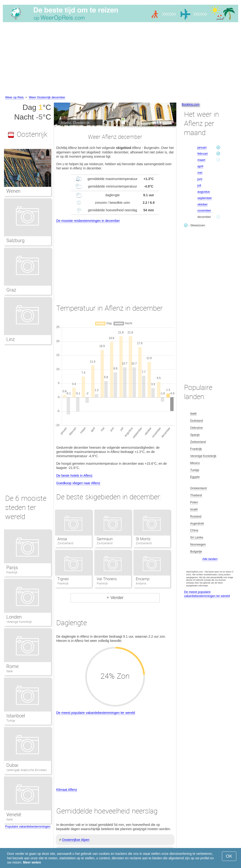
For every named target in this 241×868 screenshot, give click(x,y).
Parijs (12, 568)
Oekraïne (196, 428)
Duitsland (197, 421)
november (204, 210)
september (205, 198)
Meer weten (32, 862)
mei (200, 173)
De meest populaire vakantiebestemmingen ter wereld (96, 713)
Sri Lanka (197, 537)
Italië (10, 671)
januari (202, 147)
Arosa (62, 539)
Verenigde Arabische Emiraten (27, 770)
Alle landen (210, 559)
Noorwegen (198, 544)
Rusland (196, 516)
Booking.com (191, 104)
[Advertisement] (120, 60)
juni (200, 179)
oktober (203, 204)
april (200, 166)
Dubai (12, 765)
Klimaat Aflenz (67, 790)
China (194, 530)
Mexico (195, 463)
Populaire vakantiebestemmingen (28, 826)
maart (201, 160)
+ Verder (115, 598)
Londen (14, 617)
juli (199, 185)
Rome (12, 666)
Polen (194, 502)
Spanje (195, 435)
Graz (11, 290)
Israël (194, 509)
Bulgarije (196, 551)
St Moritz (143, 539)
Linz (11, 339)
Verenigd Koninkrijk (19, 622)
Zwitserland (198, 442)
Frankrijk (12, 572)
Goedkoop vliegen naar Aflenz (78, 483)
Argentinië (197, 523)
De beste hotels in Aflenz (74, 476)
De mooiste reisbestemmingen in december (88, 221)
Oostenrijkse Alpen (76, 840)
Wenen (13, 191)
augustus (204, 192)
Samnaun (105, 539)
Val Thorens (107, 579)
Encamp (143, 579)
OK (229, 856)
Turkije (11, 721)
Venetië (14, 815)
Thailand (196, 495)
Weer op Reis (14, 97)
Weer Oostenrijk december (47, 97)
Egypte (195, 477)
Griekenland (198, 488)
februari (203, 154)
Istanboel (16, 716)
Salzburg (15, 240)
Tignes (63, 579)
